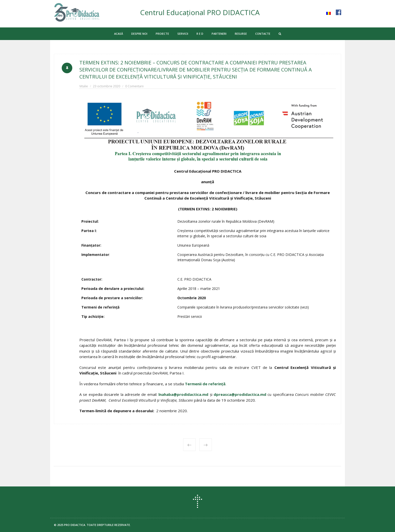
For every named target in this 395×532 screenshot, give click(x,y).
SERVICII (183, 34)
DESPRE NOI (139, 34)
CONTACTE (263, 34)
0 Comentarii (134, 86)
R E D (200, 34)
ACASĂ (119, 34)
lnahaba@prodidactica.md (183, 394)
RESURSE (241, 34)
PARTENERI (219, 34)
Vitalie (84, 86)
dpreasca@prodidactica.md (240, 394)
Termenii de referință (205, 384)
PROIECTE (162, 34)
